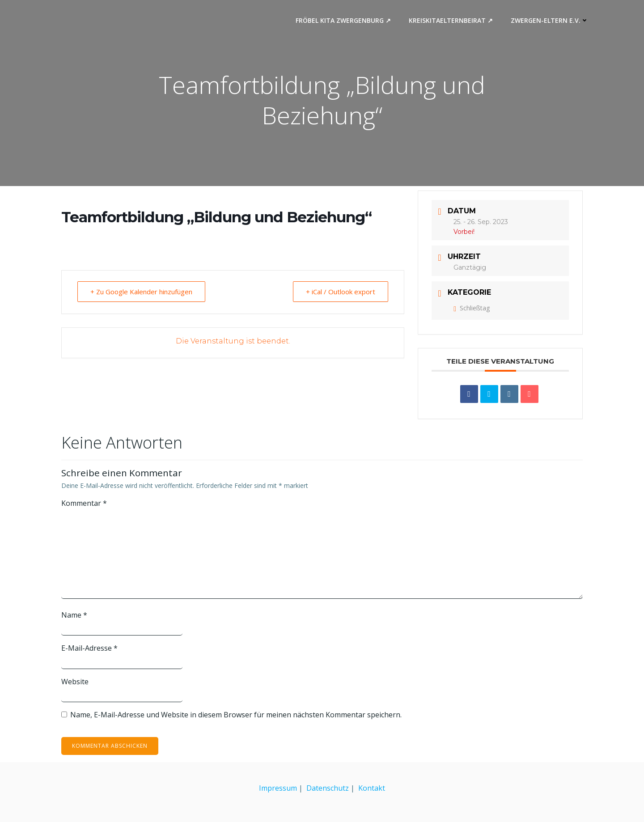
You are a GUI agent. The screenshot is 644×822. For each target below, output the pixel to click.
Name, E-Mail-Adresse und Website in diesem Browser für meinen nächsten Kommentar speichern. (236, 715)
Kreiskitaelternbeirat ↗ (451, 20)
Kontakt (372, 788)
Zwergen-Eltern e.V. (550, 20)
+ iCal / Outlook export (341, 292)
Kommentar (84, 503)
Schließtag (472, 308)
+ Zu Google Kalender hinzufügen (141, 292)
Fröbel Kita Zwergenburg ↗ (343, 20)
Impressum (278, 788)
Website (75, 682)
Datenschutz (328, 788)
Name (74, 615)
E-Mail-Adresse (89, 648)
